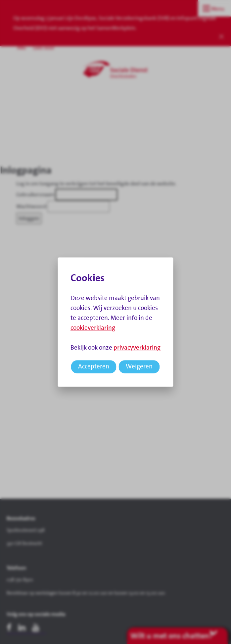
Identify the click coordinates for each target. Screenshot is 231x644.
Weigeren (139, 366)
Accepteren (94, 366)
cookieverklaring (93, 328)
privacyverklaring (137, 347)
